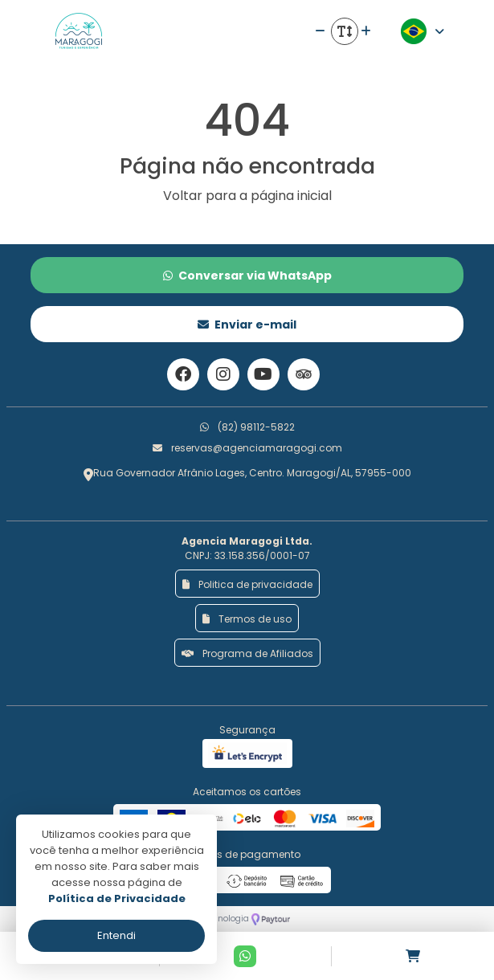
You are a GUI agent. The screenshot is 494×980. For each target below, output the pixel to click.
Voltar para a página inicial (247, 196)
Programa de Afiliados (247, 653)
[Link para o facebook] (183, 374)
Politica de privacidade (247, 584)
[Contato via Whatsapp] (245, 956)
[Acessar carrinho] (413, 956)
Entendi (116, 935)
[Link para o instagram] (223, 374)
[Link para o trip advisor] (304, 374)
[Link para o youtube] (263, 374)
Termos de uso (247, 619)
